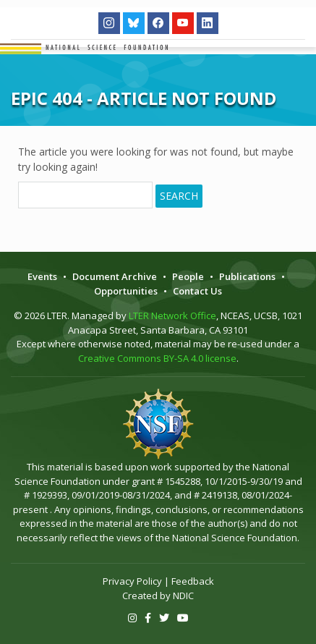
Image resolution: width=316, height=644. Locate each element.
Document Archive (115, 276)
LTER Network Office (172, 315)
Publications (247, 276)
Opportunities (126, 291)
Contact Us (197, 291)
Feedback (193, 581)
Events (42, 276)
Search (179, 196)
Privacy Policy (132, 581)
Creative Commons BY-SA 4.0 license (157, 358)
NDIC (183, 596)
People (188, 276)
